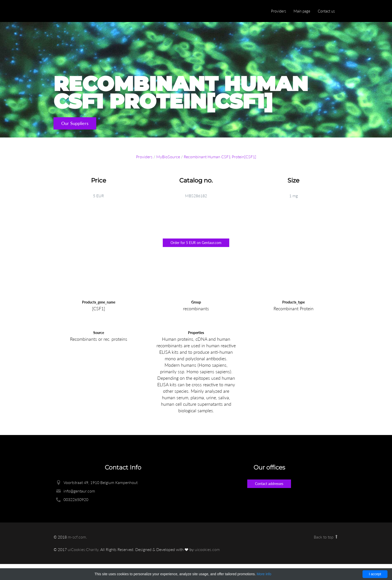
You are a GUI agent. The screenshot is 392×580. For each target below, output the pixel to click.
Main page (302, 11)
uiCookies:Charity (83, 549)
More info (264, 574)
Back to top (326, 537)
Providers (278, 11)
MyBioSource (168, 157)
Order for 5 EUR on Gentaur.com (196, 243)
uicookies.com (207, 549)
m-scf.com (77, 537)
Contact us (326, 11)
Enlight (77, 11)
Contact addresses (269, 484)
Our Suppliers (75, 123)
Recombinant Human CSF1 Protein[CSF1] (220, 157)
